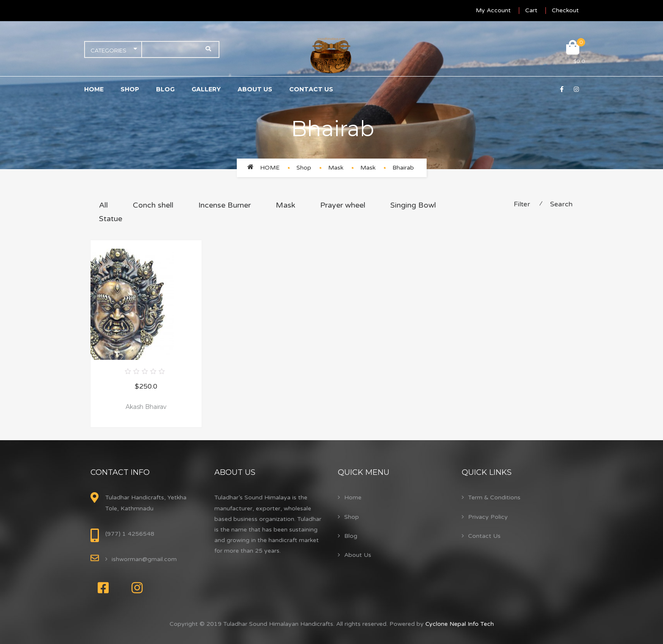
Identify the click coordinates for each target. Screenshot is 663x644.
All (103, 205)
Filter (522, 204)
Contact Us (311, 89)
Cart (531, 10)
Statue (111, 219)
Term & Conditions (494, 497)
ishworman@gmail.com (144, 559)
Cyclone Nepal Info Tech (460, 624)
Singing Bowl (413, 205)
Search (561, 204)
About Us (255, 89)
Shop (130, 89)
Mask (336, 168)
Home (94, 89)
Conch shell (153, 205)
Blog (165, 89)
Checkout (565, 10)
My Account (493, 10)
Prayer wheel (343, 205)
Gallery (206, 89)
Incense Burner (225, 205)
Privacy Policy (488, 517)
